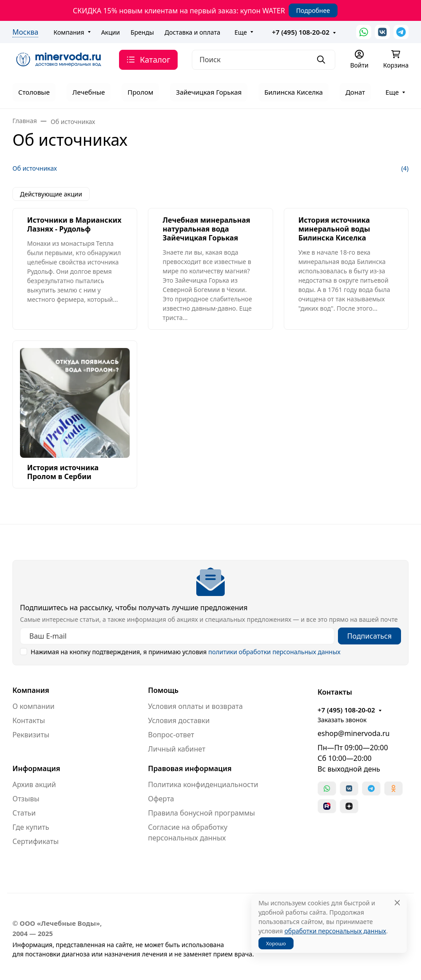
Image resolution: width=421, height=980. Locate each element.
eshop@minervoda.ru (354, 733)
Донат (355, 92)
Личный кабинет (177, 749)
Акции (111, 32)
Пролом (140, 92)
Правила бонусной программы (201, 813)
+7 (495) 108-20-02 (301, 32)
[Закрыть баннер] (409, 490)
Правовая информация (190, 768)
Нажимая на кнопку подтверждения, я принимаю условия (186, 652)
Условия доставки (179, 720)
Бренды (142, 32)
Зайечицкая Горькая (209, 92)
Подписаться (369, 636)
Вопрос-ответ (171, 735)
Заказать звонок (342, 720)
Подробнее (313, 10)
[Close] (397, 903)
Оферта (161, 799)
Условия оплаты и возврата (195, 706)
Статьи (24, 813)
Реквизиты (31, 735)
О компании (34, 706)
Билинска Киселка (294, 92)
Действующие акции (51, 194)
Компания (69, 32)
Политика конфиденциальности (203, 784)
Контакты (29, 720)
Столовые (34, 92)
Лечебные (89, 92)
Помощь (163, 690)
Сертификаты (36, 841)
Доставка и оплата (193, 32)
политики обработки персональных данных (274, 652)
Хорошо (276, 943)
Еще (241, 32)
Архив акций (34, 784)
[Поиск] (264, 60)
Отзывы (26, 799)
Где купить (31, 827)
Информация (36, 768)
